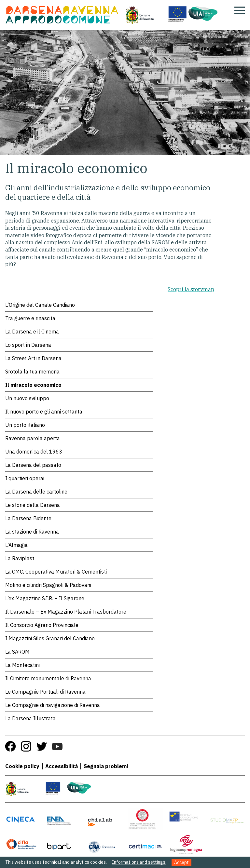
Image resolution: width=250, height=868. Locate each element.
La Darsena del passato (33, 465)
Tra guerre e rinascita (30, 318)
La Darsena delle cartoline (36, 492)
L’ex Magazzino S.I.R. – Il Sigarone (45, 598)
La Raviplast (20, 558)
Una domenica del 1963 (34, 452)
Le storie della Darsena (33, 505)
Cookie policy (22, 766)
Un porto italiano (25, 425)
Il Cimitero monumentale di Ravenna (48, 678)
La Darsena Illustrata (30, 718)
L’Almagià (16, 545)
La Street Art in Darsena (33, 358)
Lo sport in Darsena (28, 345)
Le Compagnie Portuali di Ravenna (45, 692)
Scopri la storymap (191, 289)
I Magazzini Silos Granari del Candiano (50, 638)
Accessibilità (62, 766)
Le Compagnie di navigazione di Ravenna (53, 705)
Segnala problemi (106, 766)
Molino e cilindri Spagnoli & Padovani (48, 585)
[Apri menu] (240, 10)
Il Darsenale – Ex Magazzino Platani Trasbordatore (66, 612)
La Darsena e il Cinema (32, 332)
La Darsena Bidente (28, 518)
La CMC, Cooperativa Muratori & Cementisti (56, 572)
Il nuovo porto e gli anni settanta (44, 412)
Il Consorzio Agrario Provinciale (42, 625)
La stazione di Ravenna (32, 532)
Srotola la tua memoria (32, 372)
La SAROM (17, 652)
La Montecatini (22, 665)
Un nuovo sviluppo (27, 398)
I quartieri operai (25, 478)
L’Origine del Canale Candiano (40, 305)
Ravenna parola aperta (33, 438)
